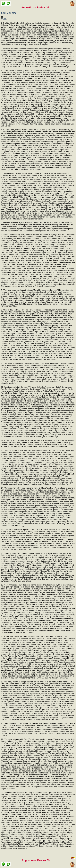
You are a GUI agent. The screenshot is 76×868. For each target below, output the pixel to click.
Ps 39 (4, 19)
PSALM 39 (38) (8, 13)
